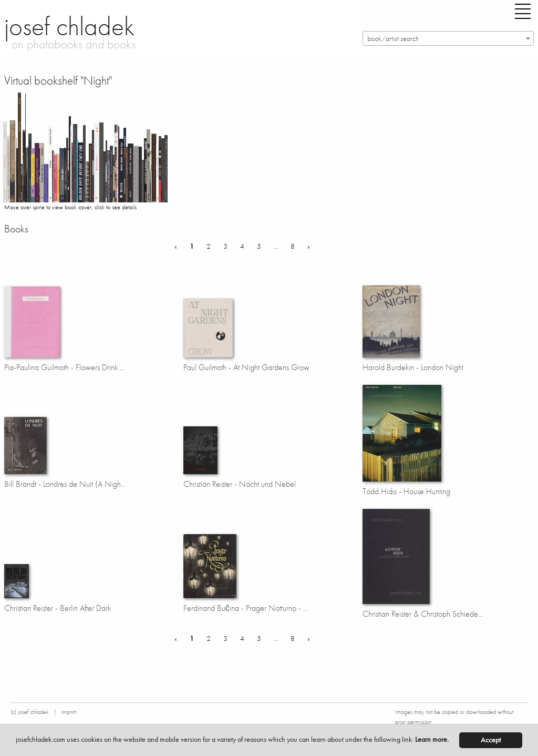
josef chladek (69, 26)
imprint (69, 712)
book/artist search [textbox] (393, 39)
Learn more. (432, 739)
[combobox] (448, 38)
